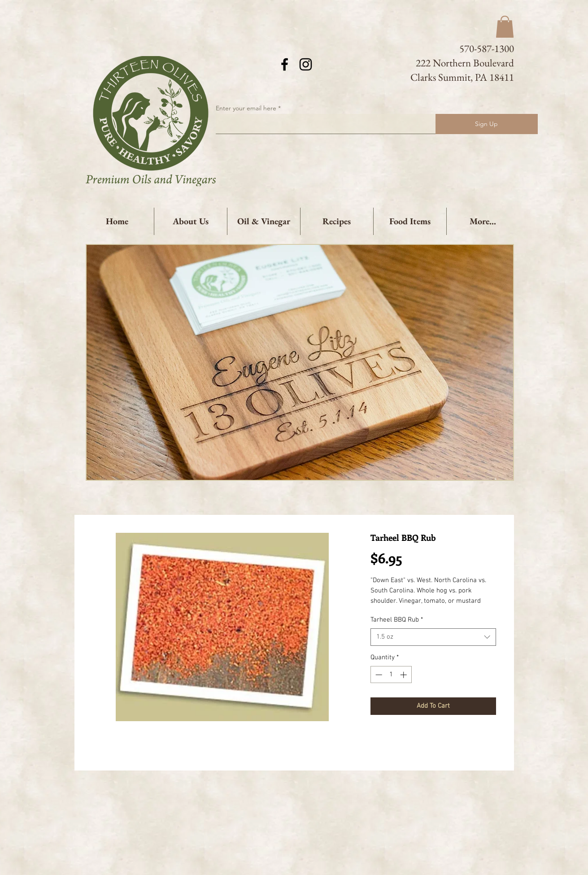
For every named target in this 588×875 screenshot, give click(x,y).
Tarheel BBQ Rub (397, 620)
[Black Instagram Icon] (306, 64)
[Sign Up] (487, 124)
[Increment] (404, 675)
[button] (505, 27)
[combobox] (433, 637)
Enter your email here (246, 108)
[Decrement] (378, 675)
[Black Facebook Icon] (285, 64)
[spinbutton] (391, 675)
